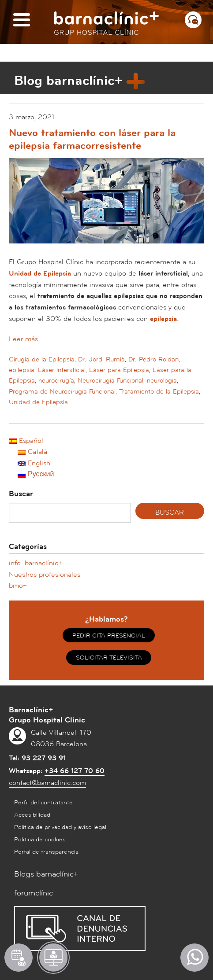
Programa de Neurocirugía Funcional (62, 392)
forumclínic (34, 893)
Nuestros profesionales (45, 575)
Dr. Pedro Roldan (153, 359)
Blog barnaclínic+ (68, 81)
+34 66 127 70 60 (75, 771)
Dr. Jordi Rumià (101, 359)
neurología (162, 381)
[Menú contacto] (193, 20)
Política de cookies (40, 840)
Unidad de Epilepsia (38, 402)
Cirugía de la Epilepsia (42, 359)
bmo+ (18, 586)
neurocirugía (56, 381)
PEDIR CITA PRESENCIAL (109, 636)
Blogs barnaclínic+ (46, 874)
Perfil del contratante (43, 803)
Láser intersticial (62, 370)
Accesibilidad (32, 815)
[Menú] (22, 20)
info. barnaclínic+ (35, 563)
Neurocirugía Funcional (110, 381)
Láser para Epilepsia (119, 370)
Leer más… (26, 339)
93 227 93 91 (44, 758)
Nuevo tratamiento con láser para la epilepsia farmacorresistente (92, 139)
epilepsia (22, 370)
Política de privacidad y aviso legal (60, 827)
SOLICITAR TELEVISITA (109, 658)
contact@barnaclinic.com (47, 783)
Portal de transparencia (46, 852)
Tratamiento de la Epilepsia (159, 392)
